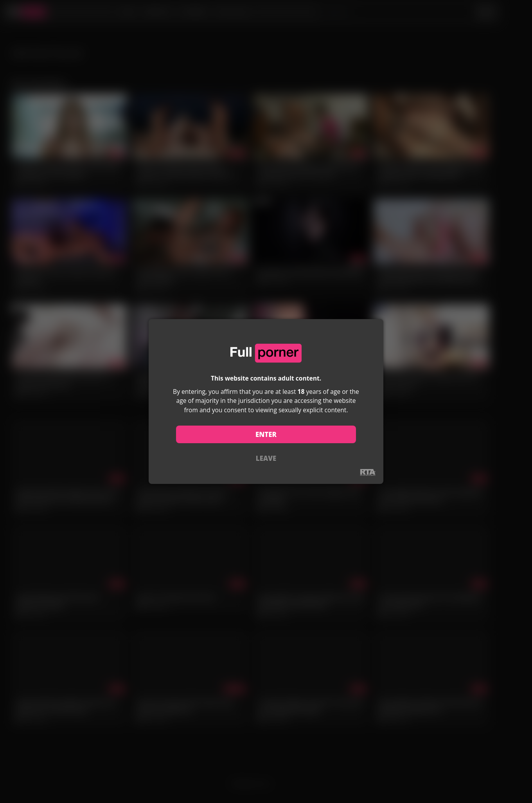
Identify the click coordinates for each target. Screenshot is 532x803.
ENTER (266, 434)
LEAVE (266, 458)
